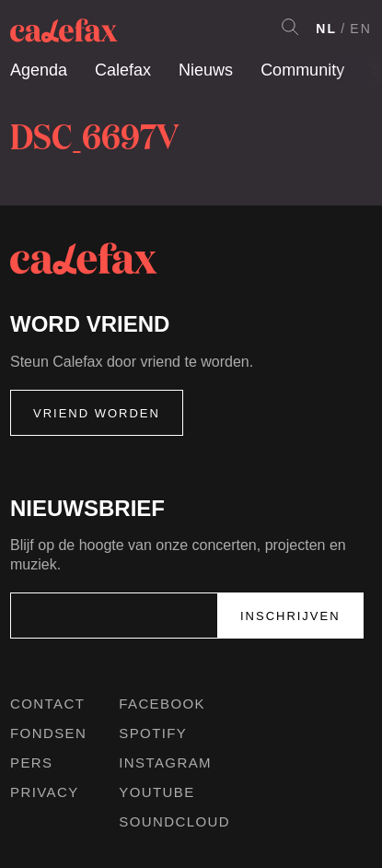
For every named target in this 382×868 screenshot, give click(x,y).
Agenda (39, 70)
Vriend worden (97, 413)
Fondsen (48, 733)
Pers (32, 762)
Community (302, 70)
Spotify (153, 733)
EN (361, 29)
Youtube (156, 792)
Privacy (45, 792)
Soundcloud (174, 821)
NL (326, 29)
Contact (47, 704)
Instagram (165, 762)
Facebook (162, 704)
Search (290, 27)
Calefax (123, 70)
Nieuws (206, 70)
